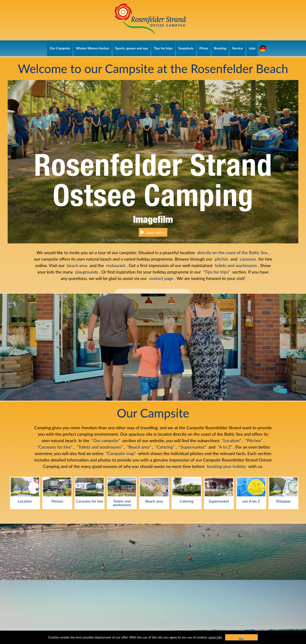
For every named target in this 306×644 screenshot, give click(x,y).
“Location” (231, 440)
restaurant (116, 265)
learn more (195, 240)
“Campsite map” (121, 453)
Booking (220, 48)
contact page (161, 278)
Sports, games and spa (131, 48)
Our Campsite (60, 48)
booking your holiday (226, 466)
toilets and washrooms (236, 265)
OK (259, 637)
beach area (77, 265)
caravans (248, 259)
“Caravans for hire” (55, 447)
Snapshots (186, 48)
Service (238, 48)
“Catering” (165, 447)
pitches (221, 259)
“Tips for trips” (217, 272)
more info (231, 637)
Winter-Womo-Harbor (93, 48)
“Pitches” (254, 440)
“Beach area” (139, 447)
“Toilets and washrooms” (100, 447)
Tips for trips (163, 48)
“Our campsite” (106, 440)
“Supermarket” (193, 447)
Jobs (252, 48)
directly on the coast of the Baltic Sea (232, 252)
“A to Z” (225, 447)
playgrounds (87, 272)
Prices (204, 48)
